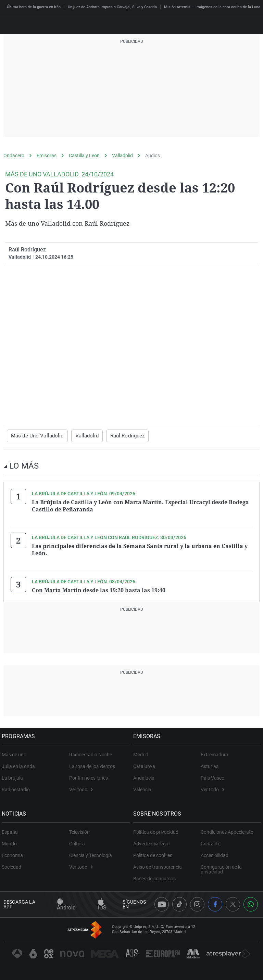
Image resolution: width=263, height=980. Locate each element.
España (11, 830)
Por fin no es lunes (89, 776)
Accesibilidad (215, 853)
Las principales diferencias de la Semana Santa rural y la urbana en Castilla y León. (140, 548)
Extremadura (215, 752)
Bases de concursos (156, 876)
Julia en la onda (20, 764)
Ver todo (81, 787)
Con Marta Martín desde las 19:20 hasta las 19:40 (99, 588)
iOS (102, 902)
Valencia (144, 787)
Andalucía (146, 776)
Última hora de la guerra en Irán (34, 7)
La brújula (14, 776)
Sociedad (13, 865)
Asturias (210, 764)
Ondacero (14, 156)
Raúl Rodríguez (120, 436)
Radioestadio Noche (91, 752)
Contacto (211, 841)
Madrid (142, 752)
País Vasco (212, 776)
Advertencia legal (153, 841)
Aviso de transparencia (159, 865)
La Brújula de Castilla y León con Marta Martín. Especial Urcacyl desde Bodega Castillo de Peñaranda (140, 505)
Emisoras (47, 156)
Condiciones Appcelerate (227, 830)
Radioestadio (17, 787)
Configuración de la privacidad (221, 867)
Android (66, 902)
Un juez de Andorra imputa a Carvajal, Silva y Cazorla (112, 7)
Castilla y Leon (84, 156)
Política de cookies (154, 853)
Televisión (79, 830)
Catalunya (146, 764)
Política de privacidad (158, 830)
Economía (14, 853)
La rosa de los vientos (92, 764)
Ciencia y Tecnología (91, 853)
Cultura (77, 841)
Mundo (11, 841)
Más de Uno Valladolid (35, 436)
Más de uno (16, 752)
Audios (153, 156)
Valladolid (122, 156)
